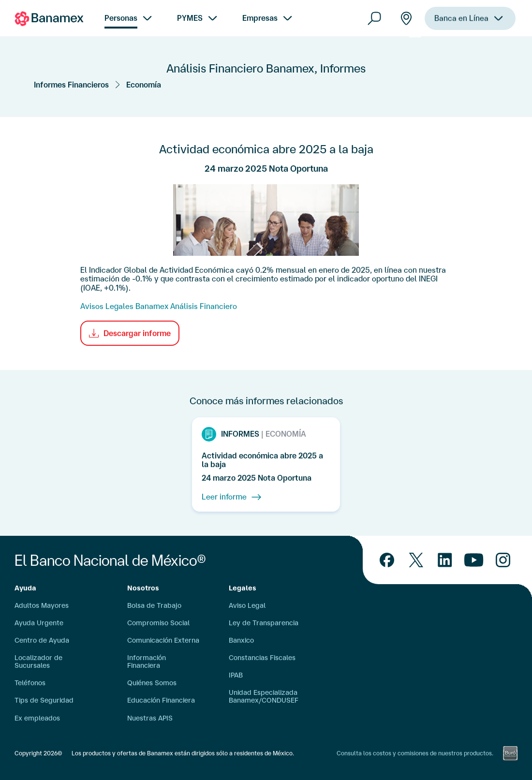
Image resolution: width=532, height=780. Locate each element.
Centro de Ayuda (42, 640)
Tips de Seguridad (44, 700)
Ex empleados (37, 718)
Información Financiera (147, 662)
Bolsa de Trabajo (154, 605)
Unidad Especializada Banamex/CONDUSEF (264, 696)
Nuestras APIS (150, 718)
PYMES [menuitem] (190, 18)
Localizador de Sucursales (38, 662)
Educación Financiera (161, 700)
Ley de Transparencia (264, 623)
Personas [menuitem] (121, 18)
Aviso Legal (247, 605)
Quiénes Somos (152, 683)
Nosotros (143, 588)
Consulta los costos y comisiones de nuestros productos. (415, 753)
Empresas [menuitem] (260, 18)
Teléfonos (30, 683)
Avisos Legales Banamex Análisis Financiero (159, 306)
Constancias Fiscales (262, 658)
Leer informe (231, 497)
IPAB (236, 675)
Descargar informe (130, 333)
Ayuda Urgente (39, 623)
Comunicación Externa (163, 640)
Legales (243, 588)
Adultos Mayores (42, 605)
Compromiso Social (158, 623)
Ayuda (25, 588)
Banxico (241, 640)
